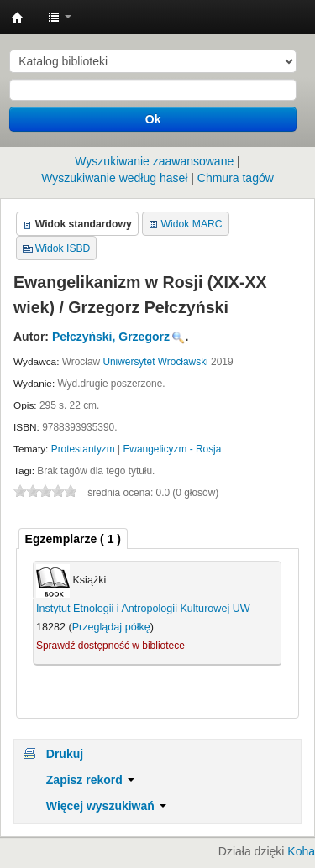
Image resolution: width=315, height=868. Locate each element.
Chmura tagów (236, 178)
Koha (301, 851)
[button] (60, 17)
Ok (153, 119)
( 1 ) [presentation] (73, 539)
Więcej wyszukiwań (106, 806)
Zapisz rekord (90, 780)
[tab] (73, 539)
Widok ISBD (63, 248)
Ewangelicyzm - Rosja (172, 449)
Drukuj (65, 754)
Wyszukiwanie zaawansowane (154, 161)
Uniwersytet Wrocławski (155, 362)
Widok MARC (192, 224)
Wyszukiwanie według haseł (114, 178)
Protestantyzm (83, 449)
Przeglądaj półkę (111, 627)
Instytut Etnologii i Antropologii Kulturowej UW (18, 18)
